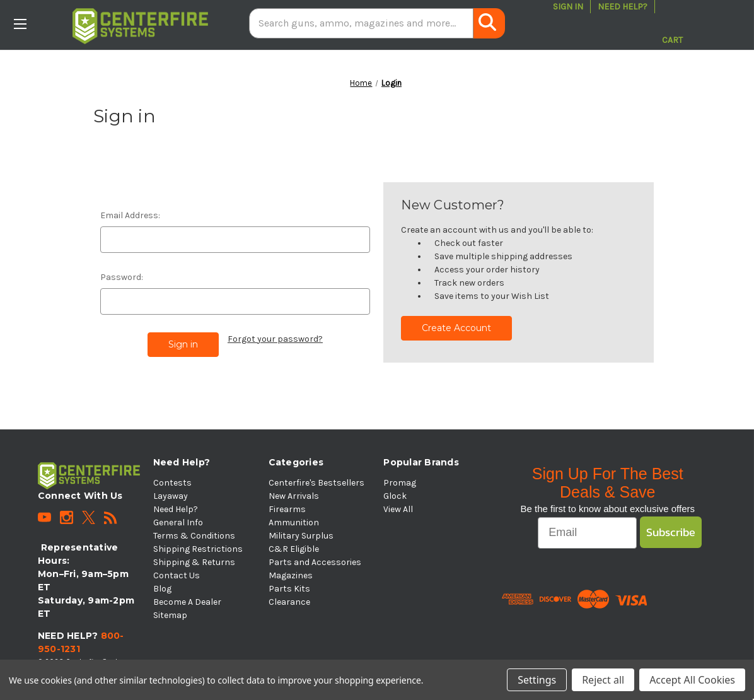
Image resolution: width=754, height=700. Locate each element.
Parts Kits (289, 589)
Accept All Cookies (692, 680)
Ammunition (294, 522)
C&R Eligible (294, 549)
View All (398, 509)
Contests (172, 483)
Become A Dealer (187, 602)
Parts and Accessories (315, 562)
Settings (537, 680)
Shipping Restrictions (198, 549)
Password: (122, 277)
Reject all (603, 680)
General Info (178, 522)
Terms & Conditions (194, 536)
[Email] (587, 533)
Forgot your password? (275, 339)
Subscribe (671, 532)
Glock (395, 496)
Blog (162, 589)
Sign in (568, 7)
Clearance (289, 602)
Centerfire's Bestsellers (316, 483)
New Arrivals (294, 496)
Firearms (287, 509)
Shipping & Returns (194, 562)
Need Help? (623, 7)
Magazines (291, 575)
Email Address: (130, 215)
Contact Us (177, 575)
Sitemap (170, 615)
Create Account (456, 328)
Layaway (171, 496)
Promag (400, 483)
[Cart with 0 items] (672, 23)
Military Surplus (301, 536)
